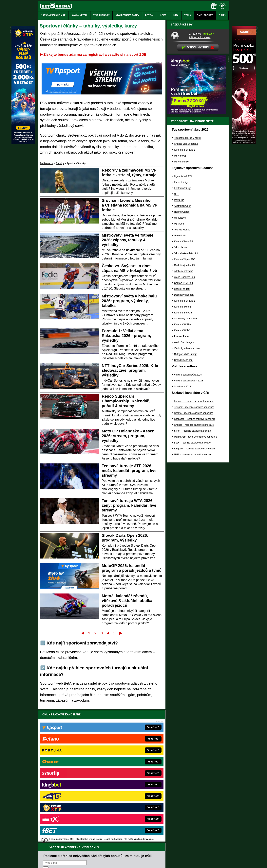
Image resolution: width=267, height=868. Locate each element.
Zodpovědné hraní (201, 829)
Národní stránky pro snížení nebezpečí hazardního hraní (180, 853)
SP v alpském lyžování (186, 391)
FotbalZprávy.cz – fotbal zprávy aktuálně (69, 771)
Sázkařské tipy (182, 162)
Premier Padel (182, 474)
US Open (179, 362)
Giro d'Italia (180, 374)
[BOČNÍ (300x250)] (197, 251)
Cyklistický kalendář (185, 403)
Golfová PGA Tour (184, 421)
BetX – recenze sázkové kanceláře (192, 581)
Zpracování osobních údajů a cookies (129, 862)
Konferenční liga (183, 326)
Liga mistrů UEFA (183, 314)
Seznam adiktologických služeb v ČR (114, 853)
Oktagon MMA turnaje (186, 492)
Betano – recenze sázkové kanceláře (194, 551)
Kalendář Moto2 (183, 445)
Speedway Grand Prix (186, 457)
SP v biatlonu (181, 385)
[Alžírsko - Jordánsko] (179, 173)
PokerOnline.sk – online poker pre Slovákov (126, 813)
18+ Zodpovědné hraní (165, 862)
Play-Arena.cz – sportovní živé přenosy (68, 795)
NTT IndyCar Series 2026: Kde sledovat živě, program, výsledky (130, 370)
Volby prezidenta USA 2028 (189, 519)
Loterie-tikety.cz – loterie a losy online (122, 777)
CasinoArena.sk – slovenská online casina (125, 807)
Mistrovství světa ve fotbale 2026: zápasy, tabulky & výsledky (128, 240)
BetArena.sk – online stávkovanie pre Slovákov (127, 783)
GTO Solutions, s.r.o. (195, 862)
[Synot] (244, 143)
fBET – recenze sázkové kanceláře (192, 593)
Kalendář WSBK (183, 462)
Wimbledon (180, 356)
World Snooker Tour (185, 415)
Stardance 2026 (183, 525)
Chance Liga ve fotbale (186, 282)
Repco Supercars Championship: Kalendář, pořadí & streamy (126, 401)
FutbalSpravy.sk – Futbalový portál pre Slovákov (128, 801)
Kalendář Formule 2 (185, 439)
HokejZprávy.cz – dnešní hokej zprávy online (71, 777)
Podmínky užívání (96, 862)
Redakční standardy (72, 862)
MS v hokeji (180, 294)
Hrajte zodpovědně (50, 841)
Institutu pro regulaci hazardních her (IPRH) (135, 829)
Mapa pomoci (142, 853)
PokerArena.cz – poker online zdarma (67, 801)
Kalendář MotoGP (184, 379)
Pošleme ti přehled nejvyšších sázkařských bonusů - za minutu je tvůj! (98, 723)
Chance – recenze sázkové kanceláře (194, 563)
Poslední (121, 633)
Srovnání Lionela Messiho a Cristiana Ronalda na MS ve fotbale (129, 205)
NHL (177, 332)
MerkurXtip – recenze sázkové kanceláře (196, 575)
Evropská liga (181, 320)
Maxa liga (179, 338)
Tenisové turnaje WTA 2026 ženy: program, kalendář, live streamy (129, 505)
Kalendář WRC (182, 468)
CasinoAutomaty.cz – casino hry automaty (125, 771)
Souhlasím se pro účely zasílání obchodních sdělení (92, 738)
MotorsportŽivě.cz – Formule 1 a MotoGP (69, 789)
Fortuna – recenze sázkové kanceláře (194, 539)
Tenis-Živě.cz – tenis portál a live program (69, 783)
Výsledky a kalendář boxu (188, 486)
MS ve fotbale (181, 300)
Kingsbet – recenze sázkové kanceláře (194, 587)
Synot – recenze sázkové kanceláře (193, 569)
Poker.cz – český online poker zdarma (67, 807)
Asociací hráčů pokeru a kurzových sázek (63, 833)
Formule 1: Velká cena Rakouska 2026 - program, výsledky (126, 336)
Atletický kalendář (183, 409)
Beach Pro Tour (182, 427)
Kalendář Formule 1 (185, 288)
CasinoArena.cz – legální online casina (68, 813)
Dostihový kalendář (184, 433)
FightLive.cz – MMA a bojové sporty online (70, 765)
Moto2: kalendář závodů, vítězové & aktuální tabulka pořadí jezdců (127, 601)
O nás (41, 862)
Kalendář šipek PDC (185, 397)
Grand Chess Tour (184, 498)
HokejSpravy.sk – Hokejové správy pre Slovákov (128, 795)
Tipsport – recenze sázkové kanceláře (194, 545)
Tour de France (182, 368)
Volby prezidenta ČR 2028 (188, 513)
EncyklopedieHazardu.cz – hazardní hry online (127, 765)
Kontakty (53, 862)
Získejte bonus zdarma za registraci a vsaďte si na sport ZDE (95, 55)
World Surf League (184, 480)
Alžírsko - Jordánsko (200, 175)
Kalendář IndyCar (183, 451)
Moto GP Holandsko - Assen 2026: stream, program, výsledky (128, 436)
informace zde (108, 845)
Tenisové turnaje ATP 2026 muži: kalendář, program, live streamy (129, 471)
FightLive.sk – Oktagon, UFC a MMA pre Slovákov (129, 789)
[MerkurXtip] (23, 143)
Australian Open (183, 344)
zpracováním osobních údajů (79, 738)
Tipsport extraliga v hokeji (188, 276)
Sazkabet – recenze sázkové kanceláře (195, 557)
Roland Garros (182, 350)
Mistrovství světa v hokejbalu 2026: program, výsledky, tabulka (129, 301)
